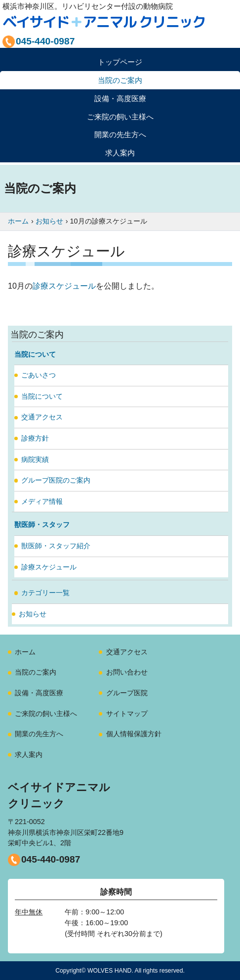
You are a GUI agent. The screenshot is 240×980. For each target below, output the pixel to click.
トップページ (120, 62)
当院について (42, 396)
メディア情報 (42, 501)
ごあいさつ (39, 375)
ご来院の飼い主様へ (46, 714)
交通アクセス (42, 417)
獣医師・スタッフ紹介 (56, 546)
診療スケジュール (64, 286)
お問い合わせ (127, 672)
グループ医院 (127, 693)
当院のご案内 (36, 672)
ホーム (25, 652)
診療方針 (35, 438)
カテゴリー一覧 (45, 593)
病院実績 (35, 459)
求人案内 (120, 153)
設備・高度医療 (39, 693)
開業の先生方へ (39, 734)
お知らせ (33, 614)
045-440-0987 (51, 859)
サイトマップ (127, 714)
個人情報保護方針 (134, 734)
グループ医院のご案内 (56, 480)
